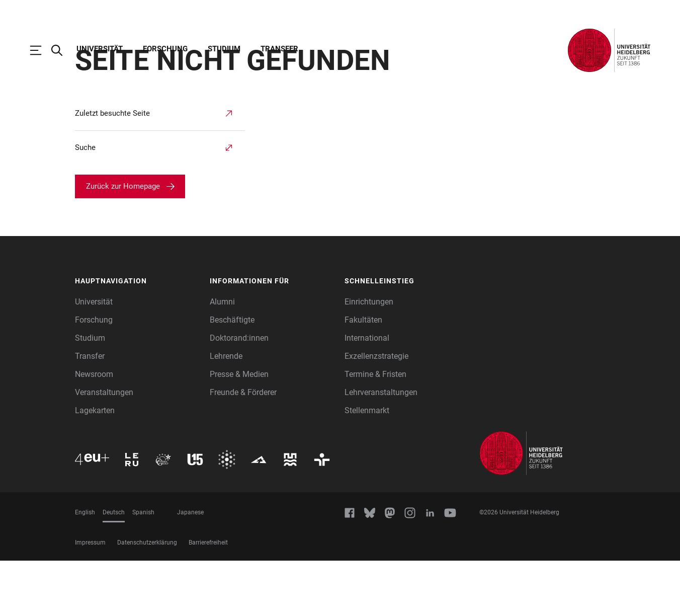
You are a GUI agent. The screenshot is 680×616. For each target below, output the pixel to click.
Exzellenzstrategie (376, 411)
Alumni (222, 357)
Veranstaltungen (104, 448)
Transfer (279, 49)
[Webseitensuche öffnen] (62, 50)
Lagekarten (95, 466)
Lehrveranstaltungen (381, 448)
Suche (85, 203)
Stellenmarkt (367, 466)
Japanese (190, 568)
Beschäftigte (232, 375)
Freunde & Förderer (243, 448)
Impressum (90, 598)
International (367, 393)
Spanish (143, 568)
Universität (100, 49)
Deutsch (114, 568)
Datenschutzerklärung (147, 598)
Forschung (165, 49)
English (85, 568)
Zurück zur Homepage (123, 242)
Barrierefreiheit (208, 598)
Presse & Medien (239, 430)
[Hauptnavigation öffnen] (41, 50)
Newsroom (94, 430)
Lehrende (226, 411)
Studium (224, 49)
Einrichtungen (369, 357)
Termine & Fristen (375, 430)
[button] (137, 337)
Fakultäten (363, 375)
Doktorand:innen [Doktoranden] (239, 393)
